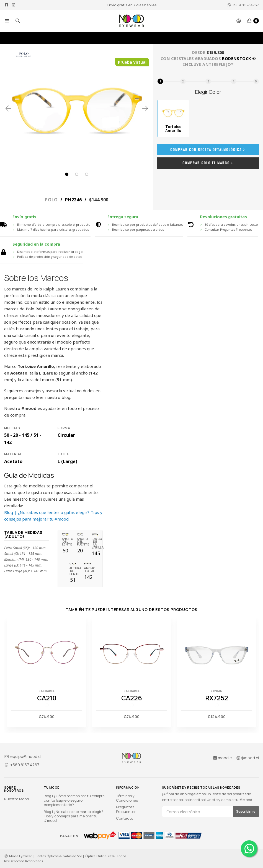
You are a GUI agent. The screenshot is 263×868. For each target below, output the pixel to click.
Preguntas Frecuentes (126, 809)
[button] (7, 21)
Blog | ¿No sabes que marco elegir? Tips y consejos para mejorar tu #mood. (74, 816)
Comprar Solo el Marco (208, 163)
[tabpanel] (77, 108)
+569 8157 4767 (243, 5)
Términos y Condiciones (127, 798)
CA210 (47, 698)
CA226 (132, 698)
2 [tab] (77, 174)
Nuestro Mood (16, 799)
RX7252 (217, 698)
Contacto (125, 818)
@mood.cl (247, 758)
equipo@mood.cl (23, 756)
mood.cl (223, 758)
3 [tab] (87, 174)
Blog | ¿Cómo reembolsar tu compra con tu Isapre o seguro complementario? (74, 800)
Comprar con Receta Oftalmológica (208, 150)
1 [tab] (67, 174)
